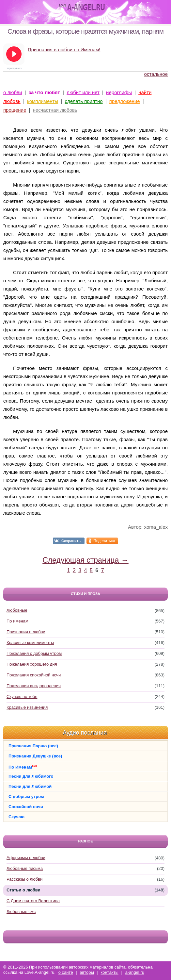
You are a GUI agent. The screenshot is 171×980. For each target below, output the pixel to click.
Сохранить (71, 541)
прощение (15, 110)
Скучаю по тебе (22, 697)
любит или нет (83, 92)
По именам (17, 621)
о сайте (66, 972)
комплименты (43, 101)
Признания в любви (26, 632)
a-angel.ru (135, 972)
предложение (125, 101)
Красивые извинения (27, 707)
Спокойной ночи (26, 807)
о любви (13, 92)
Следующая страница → (85, 560)
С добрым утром (26, 797)
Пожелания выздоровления (34, 686)
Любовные (17, 610)
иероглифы (119, 92)
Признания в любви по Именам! (64, 50)
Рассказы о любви (24, 879)
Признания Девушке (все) (35, 756)
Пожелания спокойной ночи (34, 675)
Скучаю (16, 817)
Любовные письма (25, 868)
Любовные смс (21, 912)
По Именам (23, 767)
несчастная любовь (55, 110)
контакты (109, 972)
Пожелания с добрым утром (34, 653)
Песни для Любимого (31, 776)
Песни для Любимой (30, 786)
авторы (87, 972)
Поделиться (104, 541)
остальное (156, 74)
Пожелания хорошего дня (32, 664)
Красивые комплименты (30, 643)
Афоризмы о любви (26, 858)
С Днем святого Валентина (33, 901)
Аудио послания (85, 733)
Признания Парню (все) (33, 746)
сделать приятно (84, 101)
